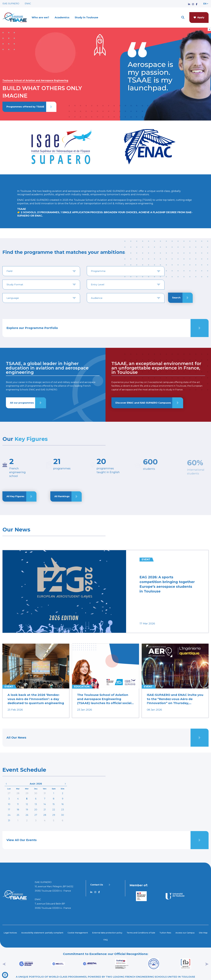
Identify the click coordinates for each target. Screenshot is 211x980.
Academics (62, 17)
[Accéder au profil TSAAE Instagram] (193, 4)
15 (54, 804)
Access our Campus (185, 933)
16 (63, 804)
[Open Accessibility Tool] (5, 975)
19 (27, 810)
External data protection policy (107, 933)
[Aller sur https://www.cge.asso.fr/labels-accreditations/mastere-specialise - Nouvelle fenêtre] (58, 964)
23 (63, 810)
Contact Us (97, 885)
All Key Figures (15, 497)
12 (27, 804)
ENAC (28, 4)
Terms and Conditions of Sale (141, 933)
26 (27, 815)
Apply (199, 17)
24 (9, 815)
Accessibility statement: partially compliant (42, 933)
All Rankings (62, 497)
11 (18, 804)
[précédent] (4, 964)
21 (45, 810)
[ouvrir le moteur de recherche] (183, 18)
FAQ (106, 940)
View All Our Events (22, 840)
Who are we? (40, 17)
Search (176, 298)
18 (18, 810)
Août (32, 784)
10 (9, 804)
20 (36, 810)
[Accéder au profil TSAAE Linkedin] (189, 4)
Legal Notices (10, 933)
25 (18, 815)
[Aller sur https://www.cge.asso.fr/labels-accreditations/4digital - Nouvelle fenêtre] (90, 964)
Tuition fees (165, 933)
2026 (39, 784)
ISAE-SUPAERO (11, 4)
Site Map (203, 933)
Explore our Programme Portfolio (32, 328)
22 (54, 810)
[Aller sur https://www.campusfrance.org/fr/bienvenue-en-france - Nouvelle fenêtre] (154, 964)
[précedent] (6, 784)
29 (27, 793)
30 (36, 793)
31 (45, 793)
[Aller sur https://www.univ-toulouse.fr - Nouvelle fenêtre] (175, 896)
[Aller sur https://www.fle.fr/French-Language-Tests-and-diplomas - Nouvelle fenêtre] (185, 964)
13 (36, 804)
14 (45, 804)
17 (9, 810)
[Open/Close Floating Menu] (209, 29)
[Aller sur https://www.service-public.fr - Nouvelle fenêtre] (141, 896)
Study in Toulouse (86, 17)
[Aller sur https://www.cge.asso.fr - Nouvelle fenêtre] (26, 964)
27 (9, 793)
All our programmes (22, 403)
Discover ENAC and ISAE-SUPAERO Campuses (143, 403)
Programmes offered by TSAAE (25, 107)
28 (18, 793)
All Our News (16, 737)
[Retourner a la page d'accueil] (15, 18)
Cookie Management (78, 933)
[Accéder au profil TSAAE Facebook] (197, 4)
